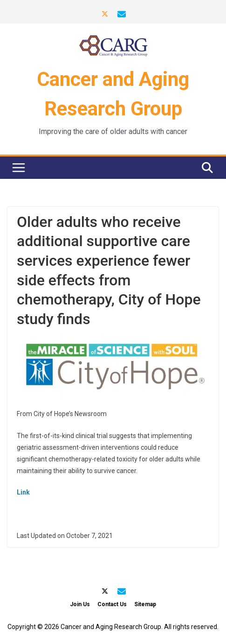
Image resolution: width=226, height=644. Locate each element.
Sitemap (145, 604)
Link (23, 492)
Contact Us (112, 604)
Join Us (80, 604)
